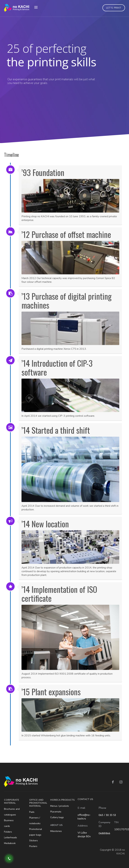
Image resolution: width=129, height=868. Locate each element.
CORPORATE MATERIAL (12, 801)
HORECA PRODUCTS (62, 800)
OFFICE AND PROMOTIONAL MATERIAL (38, 803)
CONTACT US (85, 799)
